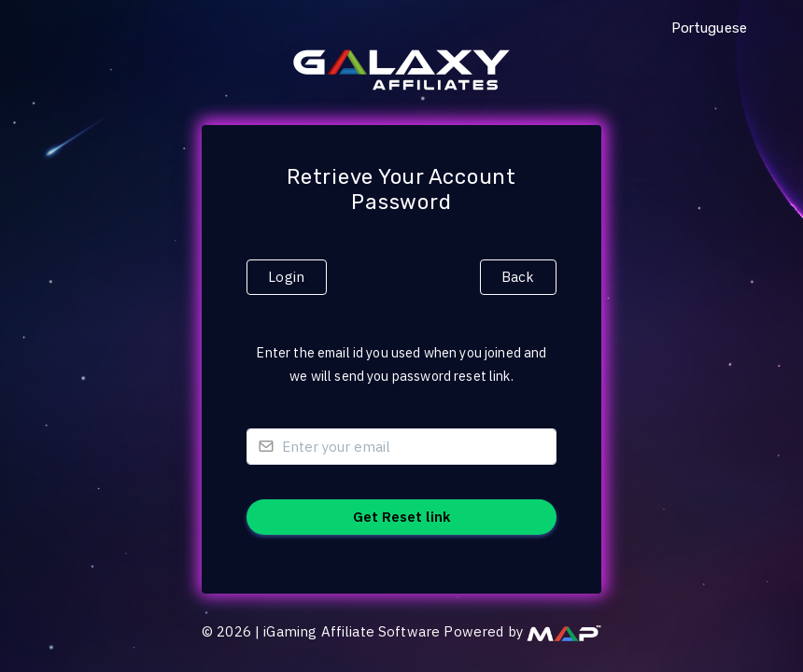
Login (286, 277)
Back (518, 277)
